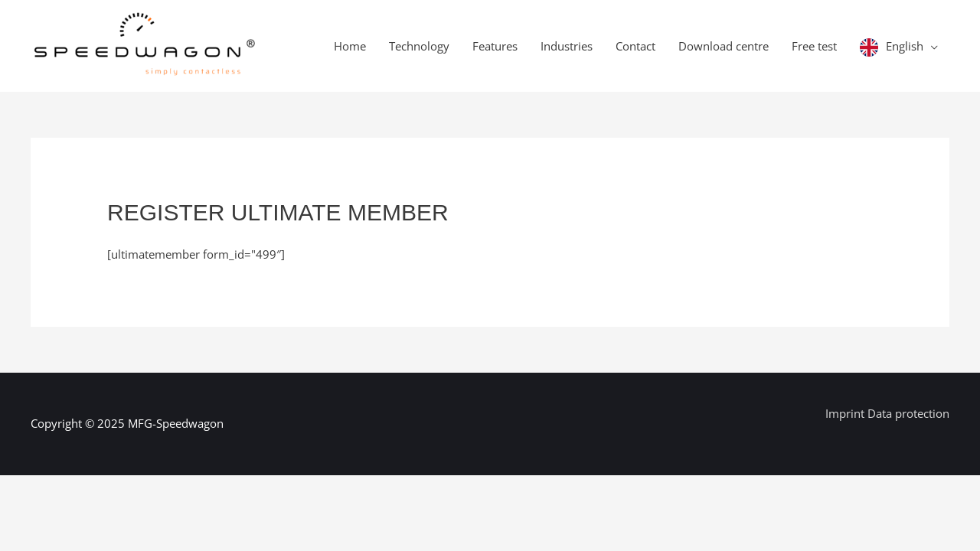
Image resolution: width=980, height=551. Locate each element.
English (905, 46)
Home (350, 46)
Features (495, 46)
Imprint (846, 413)
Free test (814, 46)
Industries (567, 46)
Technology (419, 46)
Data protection (908, 413)
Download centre (724, 46)
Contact (635, 46)
